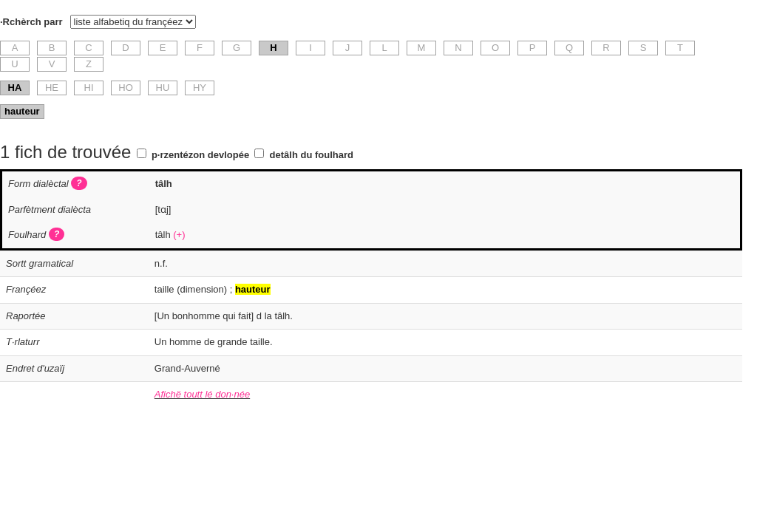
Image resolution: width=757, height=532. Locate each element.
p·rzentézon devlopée (200, 155)
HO (126, 88)
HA (15, 88)
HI (89, 88)
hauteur (22, 111)
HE (52, 88)
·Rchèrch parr (31, 22)
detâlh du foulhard (312, 155)
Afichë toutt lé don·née (202, 394)
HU (163, 88)
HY (200, 88)
